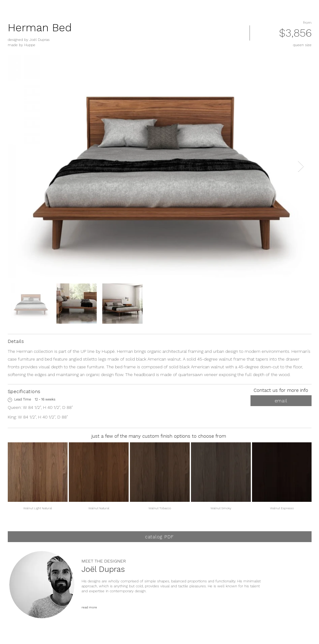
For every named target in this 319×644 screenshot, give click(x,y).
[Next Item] (301, 166)
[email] (281, 401)
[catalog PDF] (160, 537)
